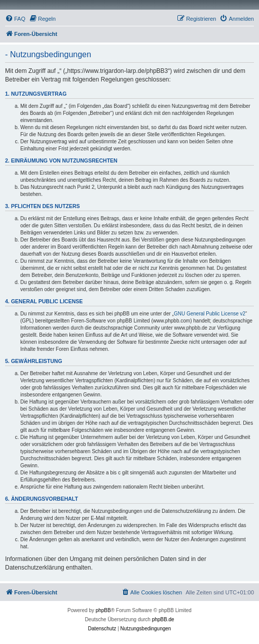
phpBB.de (163, 619)
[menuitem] (15, 19)
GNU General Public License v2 (210, 314)
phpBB (103, 610)
